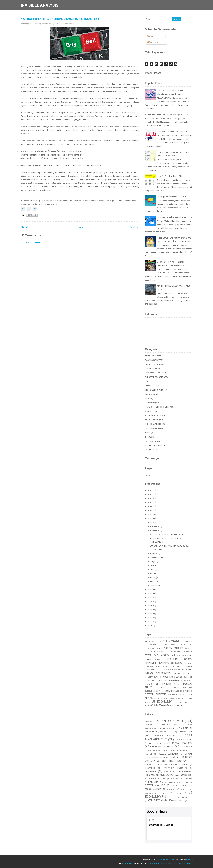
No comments (68, 24)
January (154, 585)
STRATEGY (158, 698)
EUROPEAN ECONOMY (154, 377)
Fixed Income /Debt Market (158, 750)
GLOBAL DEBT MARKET (173, 666)
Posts (150, 36)
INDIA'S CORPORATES (154, 390)
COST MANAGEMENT (154, 373)
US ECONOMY (151, 441)
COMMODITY (150, 369)
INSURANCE (150, 394)
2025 (150, 494)
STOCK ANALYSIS (152, 428)
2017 (150, 589)
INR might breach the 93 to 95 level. (172, 197)
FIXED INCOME (176, 663)
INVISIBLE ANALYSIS (39, 5)
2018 (150, 522)
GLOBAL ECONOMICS (168, 754)
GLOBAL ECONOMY (153, 386)
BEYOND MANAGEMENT (182, 645)
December (155, 526)
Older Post (134, 227)
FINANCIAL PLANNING (157, 663)
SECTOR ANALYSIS (153, 424)
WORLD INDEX (151, 450)
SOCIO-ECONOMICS (176, 695)
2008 (150, 626)
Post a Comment (33, 242)
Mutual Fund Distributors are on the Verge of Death (167, 115)
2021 (150, 510)
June (153, 569)
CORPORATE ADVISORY (181, 652)
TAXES (148, 433)
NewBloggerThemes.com (161, 863)
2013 (150, 606)
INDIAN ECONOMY (183, 673)
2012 (150, 610)
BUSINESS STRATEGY (154, 360)
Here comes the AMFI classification (172, 132)
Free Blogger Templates (183, 863)
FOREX (148, 381)
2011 (150, 614)
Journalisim (150, 403)
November (155, 530)
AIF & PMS (150, 641)
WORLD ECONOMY (153, 445)
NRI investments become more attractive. (175, 217)
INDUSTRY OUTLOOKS (172, 677)
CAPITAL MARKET (153, 364)
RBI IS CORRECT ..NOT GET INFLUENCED (167, 534)
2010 (150, 618)
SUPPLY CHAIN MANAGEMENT (175, 698)
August (154, 561)
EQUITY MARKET (154, 659)
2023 (150, 502)
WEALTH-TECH (187, 797)
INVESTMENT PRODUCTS (156, 681)
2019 (150, 518)
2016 (150, 593)
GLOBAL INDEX (181, 670)
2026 (150, 490)
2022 (150, 506)
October (154, 553)
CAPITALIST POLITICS (168, 732)
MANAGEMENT (187, 681)
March (153, 577)
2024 (150, 498)
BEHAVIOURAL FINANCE (156, 645)
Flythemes (128, 863)
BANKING (189, 641)
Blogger (190, 860)
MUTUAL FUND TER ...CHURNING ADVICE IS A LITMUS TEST (60, 19)
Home (80, 227)
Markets (177, 684)
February (154, 581)
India (147, 398)
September (155, 557)
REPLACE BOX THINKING (182, 691)
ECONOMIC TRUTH (184, 656)
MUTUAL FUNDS (152, 411)
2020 (150, 514)
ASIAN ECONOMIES (153, 356)
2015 (150, 597)
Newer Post (26, 227)
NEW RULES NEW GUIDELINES (180, 779)
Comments (153, 42)
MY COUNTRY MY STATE (155, 416)
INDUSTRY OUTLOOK (153, 677)
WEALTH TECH (178, 702)
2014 (150, 602)
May (152, 573)
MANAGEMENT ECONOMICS (157, 407)
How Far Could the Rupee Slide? (171, 176)
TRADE (148, 437)
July (152, 565)
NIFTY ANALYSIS (152, 420)
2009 (150, 622)
